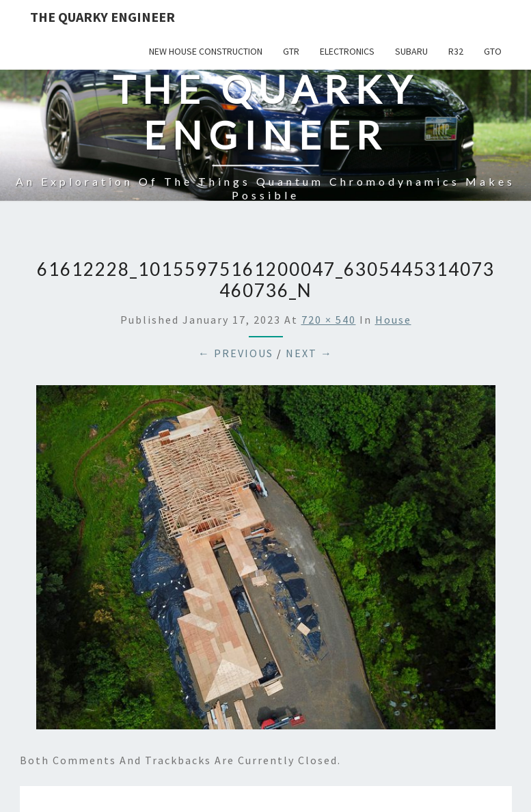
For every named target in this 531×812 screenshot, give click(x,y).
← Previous (236, 353)
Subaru (411, 51)
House (393, 320)
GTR (291, 51)
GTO (493, 51)
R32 (456, 51)
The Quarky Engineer (103, 17)
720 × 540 (329, 320)
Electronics (347, 51)
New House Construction (206, 51)
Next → (309, 353)
